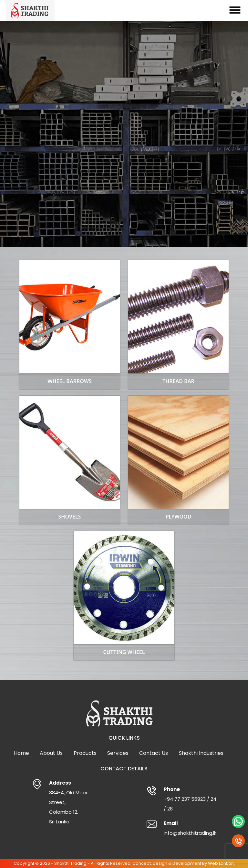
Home (21, 753)
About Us (51, 753)
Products (85, 753)
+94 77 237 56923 (185, 799)
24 (213, 799)
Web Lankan (221, 863)
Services (118, 753)
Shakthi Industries (201, 753)
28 (170, 809)
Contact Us (154, 753)
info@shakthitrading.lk (190, 833)
